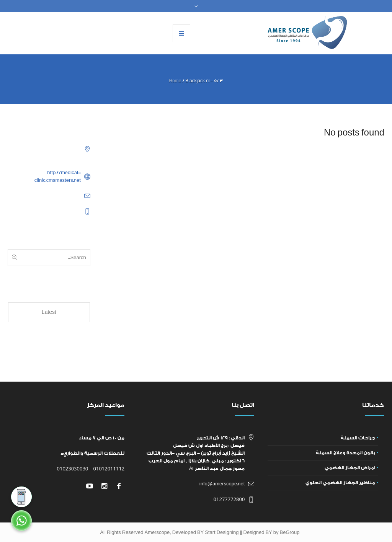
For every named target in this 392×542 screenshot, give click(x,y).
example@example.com (54, 196)
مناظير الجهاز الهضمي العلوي (340, 483)
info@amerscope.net (222, 484)
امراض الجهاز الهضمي (350, 468)
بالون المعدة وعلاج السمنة (345, 453)
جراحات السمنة (358, 438)
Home (175, 81)
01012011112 (109, 469)
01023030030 (73, 469)
